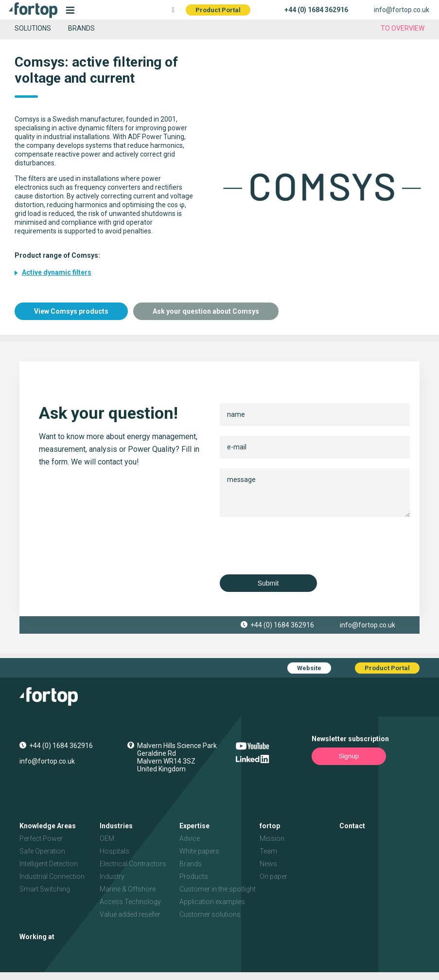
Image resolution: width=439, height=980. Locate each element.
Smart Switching (45, 889)
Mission (272, 838)
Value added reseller (130, 914)
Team (268, 851)
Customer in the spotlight (218, 889)
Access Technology (130, 902)
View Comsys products (71, 311)
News (268, 864)
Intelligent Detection (49, 864)
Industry (112, 876)
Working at (37, 937)
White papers (199, 851)
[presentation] (294, 546)
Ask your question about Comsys (206, 311)
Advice (190, 838)
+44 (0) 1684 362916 (316, 10)
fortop (270, 826)
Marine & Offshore (128, 889)
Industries (116, 826)
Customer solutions (210, 914)
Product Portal (218, 10)
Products (194, 876)
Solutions (33, 28)
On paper (273, 876)
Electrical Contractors (133, 864)
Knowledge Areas (48, 826)
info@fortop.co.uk (402, 10)
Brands (81, 28)
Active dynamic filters (57, 272)
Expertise (194, 826)
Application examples (212, 902)
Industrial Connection (52, 876)
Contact (352, 826)
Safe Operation (42, 851)
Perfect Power (41, 838)
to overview (403, 28)
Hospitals (114, 851)
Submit (268, 583)
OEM (107, 838)
